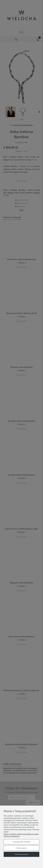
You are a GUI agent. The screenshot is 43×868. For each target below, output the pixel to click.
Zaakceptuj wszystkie (21, 854)
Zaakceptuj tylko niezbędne (21, 842)
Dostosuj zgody (21, 848)
